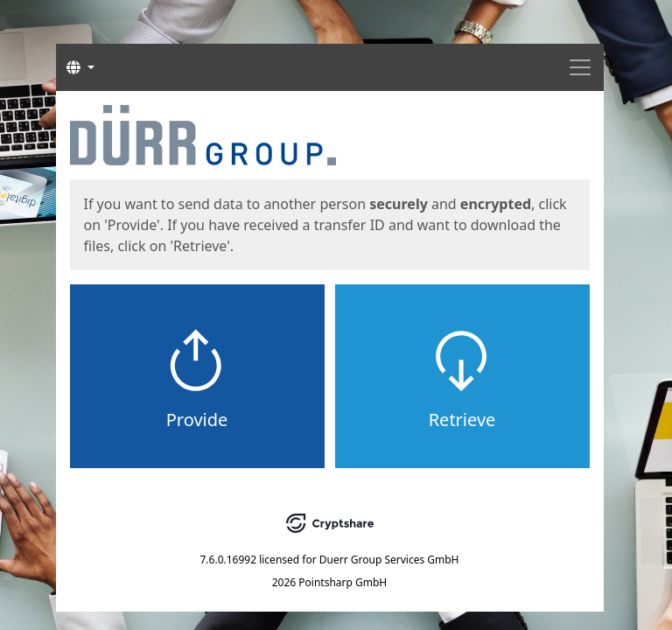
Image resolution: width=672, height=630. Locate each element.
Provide (197, 420)
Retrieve (462, 420)
